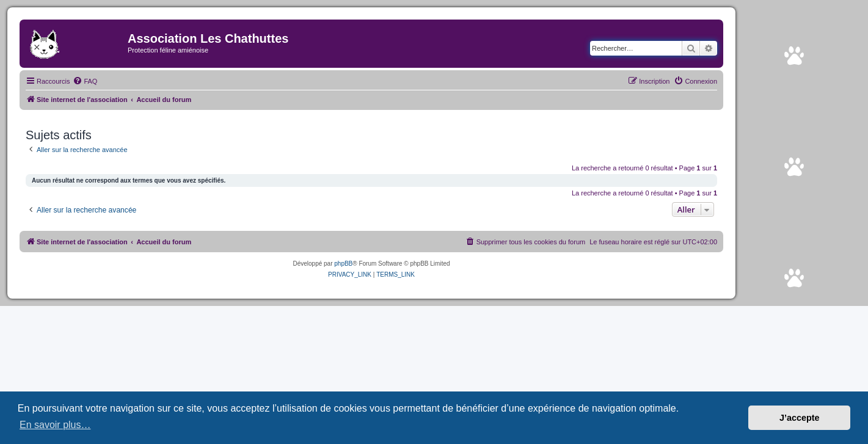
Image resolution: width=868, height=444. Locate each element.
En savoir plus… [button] (55, 425)
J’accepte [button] (800, 418)
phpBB (343, 264)
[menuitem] (85, 81)
